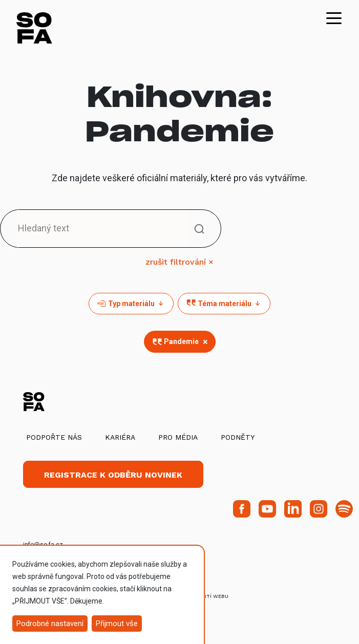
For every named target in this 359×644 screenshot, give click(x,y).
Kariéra (120, 437)
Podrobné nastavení (50, 624)
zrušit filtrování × (179, 262)
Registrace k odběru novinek (113, 475)
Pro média (178, 437)
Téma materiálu (224, 304)
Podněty (238, 437)
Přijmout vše (117, 624)
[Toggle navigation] (334, 17)
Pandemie (181, 342)
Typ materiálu (131, 304)
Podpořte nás (54, 437)
